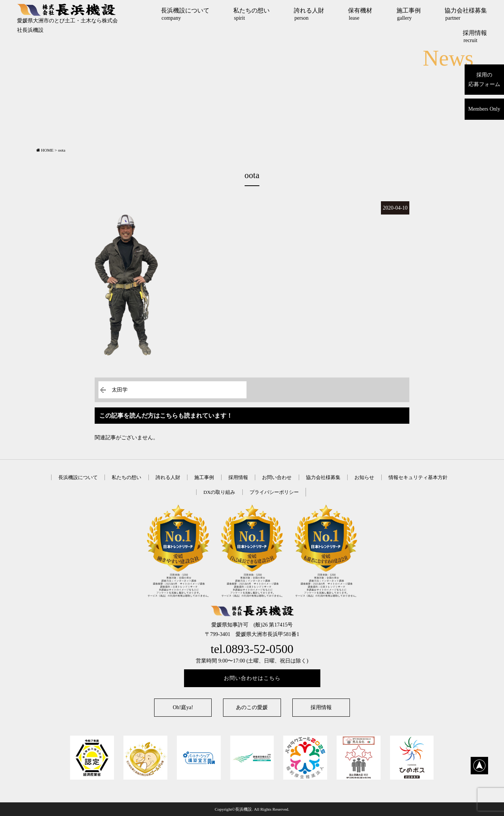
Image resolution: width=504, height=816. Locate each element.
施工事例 (409, 14)
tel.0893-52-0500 (252, 649)
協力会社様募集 (466, 14)
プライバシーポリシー (274, 492)
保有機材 (360, 14)
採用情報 (475, 36)
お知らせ (364, 477)
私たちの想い (251, 14)
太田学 (120, 390)
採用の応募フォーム (484, 80)
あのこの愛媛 (252, 707)
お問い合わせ (277, 477)
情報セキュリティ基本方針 (418, 477)
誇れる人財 (309, 14)
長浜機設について (185, 14)
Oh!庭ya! (183, 707)
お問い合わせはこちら (252, 678)
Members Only (484, 109)
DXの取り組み (219, 492)
